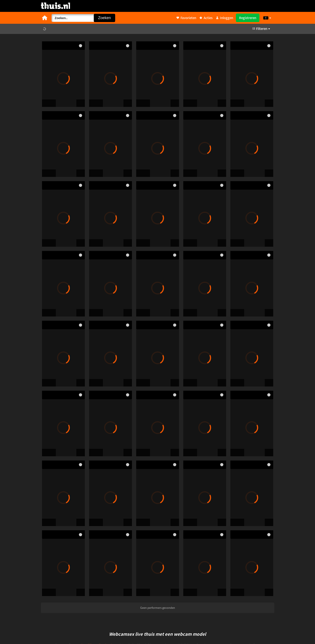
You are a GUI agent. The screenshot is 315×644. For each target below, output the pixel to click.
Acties (206, 18)
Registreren (248, 18)
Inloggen (224, 18)
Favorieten (186, 18)
